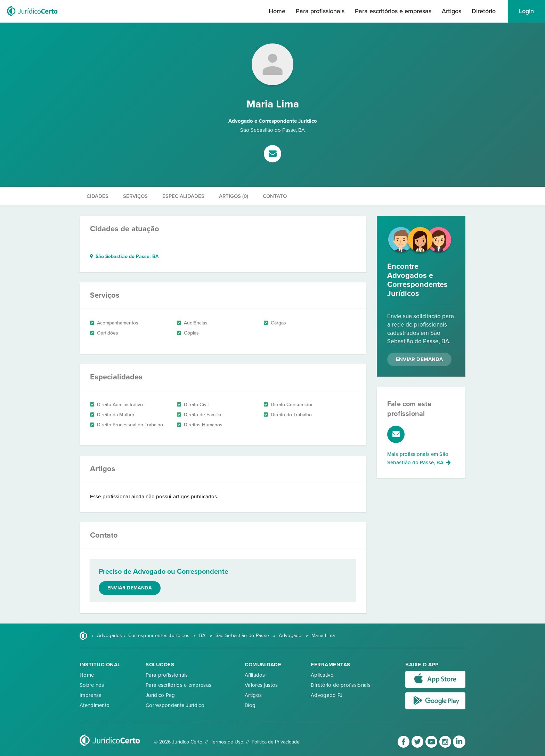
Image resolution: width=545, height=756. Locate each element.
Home (277, 11)
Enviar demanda (130, 588)
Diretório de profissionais (341, 685)
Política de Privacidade (276, 742)
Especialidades (183, 196)
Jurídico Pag (160, 695)
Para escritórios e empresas (393, 11)
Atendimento (95, 705)
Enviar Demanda (419, 359)
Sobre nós (92, 685)
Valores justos (261, 685)
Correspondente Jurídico (175, 705)
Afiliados (255, 675)
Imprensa (91, 695)
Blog (250, 705)
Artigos (452, 11)
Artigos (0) (234, 196)
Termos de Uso (227, 742)
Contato (275, 196)
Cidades (97, 196)
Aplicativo (322, 675)
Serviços (135, 196)
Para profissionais (320, 11)
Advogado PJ (327, 695)
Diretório (484, 11)
